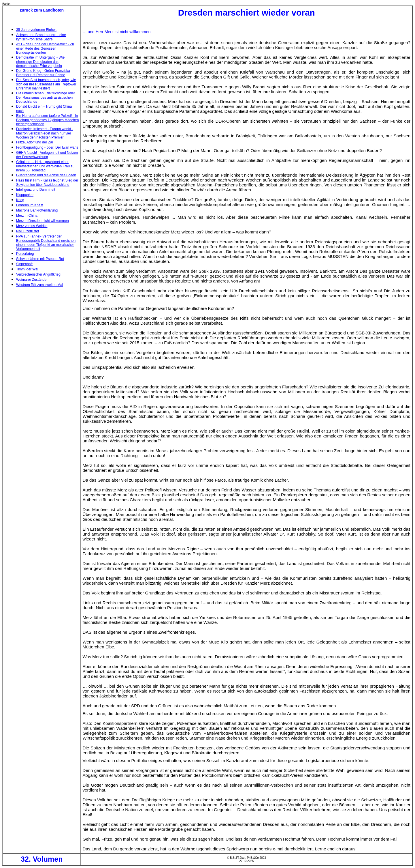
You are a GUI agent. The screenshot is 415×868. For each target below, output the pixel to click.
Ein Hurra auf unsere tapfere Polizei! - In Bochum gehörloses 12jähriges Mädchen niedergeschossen (47, 120)
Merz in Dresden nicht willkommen (43, 221)
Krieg (20, 200)
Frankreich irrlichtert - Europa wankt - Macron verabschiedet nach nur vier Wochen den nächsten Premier (45, 133)
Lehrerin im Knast (30, 205)
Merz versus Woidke (32, 226)
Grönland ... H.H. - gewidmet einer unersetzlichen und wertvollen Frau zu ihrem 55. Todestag (45, 166)
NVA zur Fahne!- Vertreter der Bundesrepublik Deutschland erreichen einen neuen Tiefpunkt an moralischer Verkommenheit (46, 243)
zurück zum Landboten (42, 10)
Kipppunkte (25, 195)
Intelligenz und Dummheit (36, 190)
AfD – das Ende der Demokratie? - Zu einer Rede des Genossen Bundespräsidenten (45, 48)
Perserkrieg (25, 254)
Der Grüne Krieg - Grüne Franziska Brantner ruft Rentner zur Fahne (43, 73)
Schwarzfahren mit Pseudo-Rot (40, 259)
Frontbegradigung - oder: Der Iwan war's (47, 147)
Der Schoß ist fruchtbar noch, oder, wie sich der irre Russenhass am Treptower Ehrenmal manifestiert (46, 84)
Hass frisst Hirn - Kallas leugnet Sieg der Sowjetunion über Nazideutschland (47, 183)
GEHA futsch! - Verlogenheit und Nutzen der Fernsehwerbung (47, 155)
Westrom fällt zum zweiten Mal (40, 285)
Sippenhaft (24, 264)
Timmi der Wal (27, 269)
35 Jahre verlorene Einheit (36, 30)
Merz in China (27, 216)
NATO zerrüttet (28, 231)
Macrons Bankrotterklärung (37, 210)
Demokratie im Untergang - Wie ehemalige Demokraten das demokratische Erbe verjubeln (40, 62)
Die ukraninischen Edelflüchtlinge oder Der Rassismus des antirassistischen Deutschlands (46, 97)
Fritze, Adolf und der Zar (35, 142)
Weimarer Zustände (31, 280)
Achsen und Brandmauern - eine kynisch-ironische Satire (41, 37)
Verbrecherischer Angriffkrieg (38, 274)
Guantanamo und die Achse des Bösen (46, 175)
